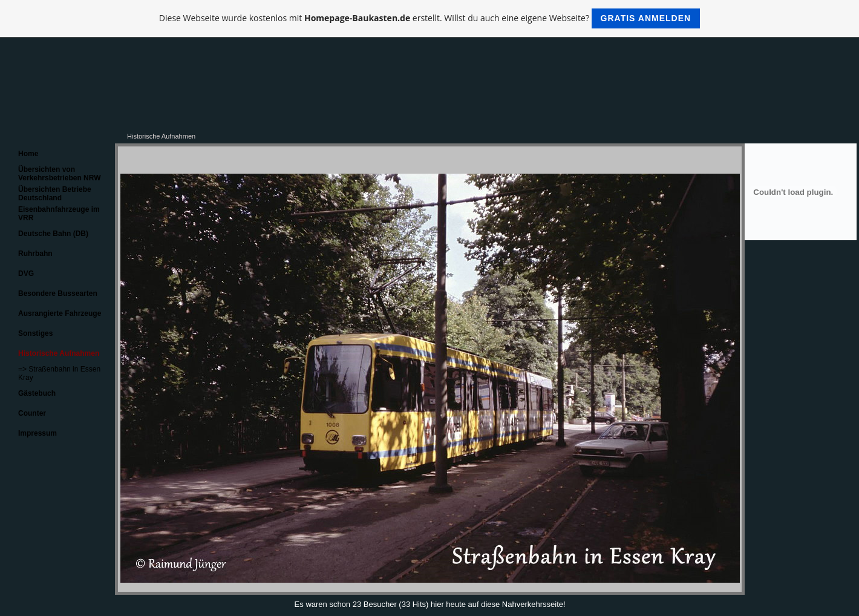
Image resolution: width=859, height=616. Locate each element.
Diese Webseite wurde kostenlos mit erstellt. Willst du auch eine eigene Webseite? (429, 18)
